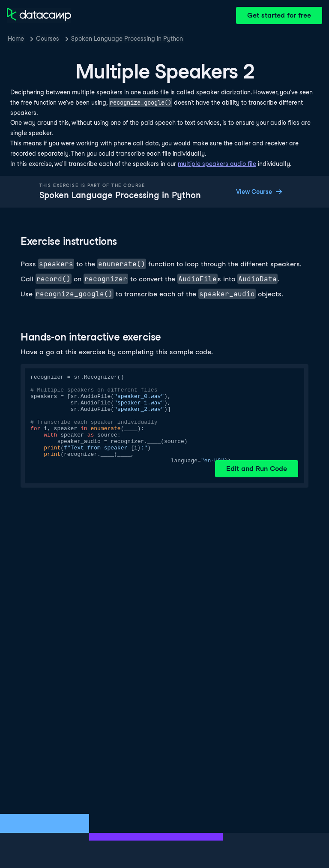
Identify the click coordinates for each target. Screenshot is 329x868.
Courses (48, 39)
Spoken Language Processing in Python (127, 39)
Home (16, 39)
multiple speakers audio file (217, 164)
